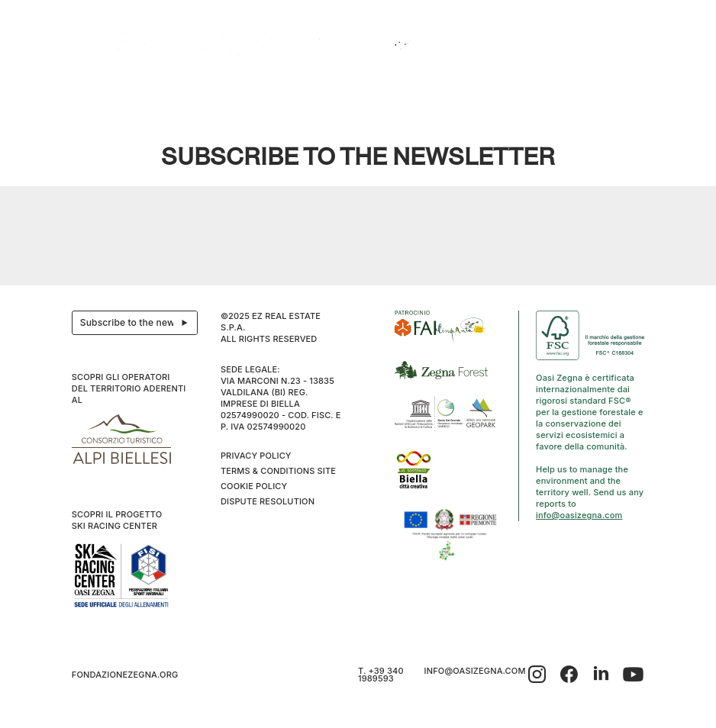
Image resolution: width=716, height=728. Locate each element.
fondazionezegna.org (125, 675)
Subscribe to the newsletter (139, 323)
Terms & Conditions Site (278, 471)
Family (412, 91)
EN (632, 91)
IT (616, 91)
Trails (450, 91)
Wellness (368, 91)
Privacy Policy (256, 456)
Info (582, 91)
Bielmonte (314, 91)
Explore (156, 91)
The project (102, 91)
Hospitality (209, 91)
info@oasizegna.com (579, 515)
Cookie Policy (254, 486)
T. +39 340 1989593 (381, 675)
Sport (548, 91)
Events (266, 91)
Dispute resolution (268, 501)
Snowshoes (499, 91)
